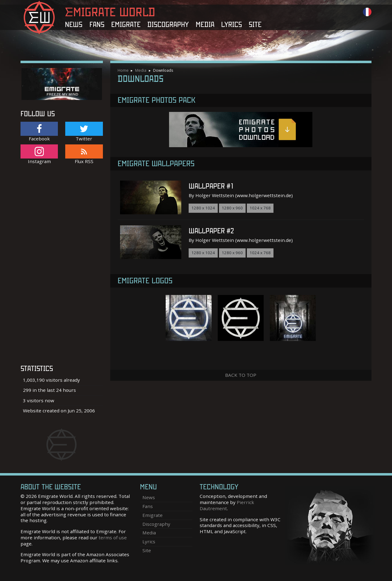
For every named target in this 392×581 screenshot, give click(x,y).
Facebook (39, 132)
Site (255, 25)
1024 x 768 (260, 208)
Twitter (84, 132)
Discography (168, 25)
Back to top (241, 375)
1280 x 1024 (203, 208)
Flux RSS (84, 154)
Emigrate (126, 25)
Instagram (39, 154)
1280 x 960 (232, 208)
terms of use (113, 537)
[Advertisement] (62, 268)
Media (205, 25)
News (74, 25)
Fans (97, 25)
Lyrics (232, 25)
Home (123, 70)
